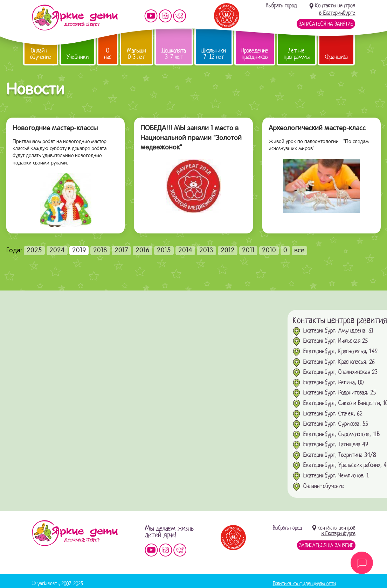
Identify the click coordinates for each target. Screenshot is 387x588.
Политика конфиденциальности (304, 583)
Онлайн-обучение (41, 54)
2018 (100, 251)
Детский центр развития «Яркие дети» (75, 17)
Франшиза (336, 57)
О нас (108, 54)
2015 (164, 251)
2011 (248, 251)
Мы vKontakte (180, 16)
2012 (228, 251)
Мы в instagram (165, 16)
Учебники (78, 57)
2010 (269, 251)
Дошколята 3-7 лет (174, 54)
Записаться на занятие (326, 24)
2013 (206, 251)
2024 (57, 251)
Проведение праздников (255, 54)
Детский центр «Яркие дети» (75, 533)
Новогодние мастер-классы (55, 128)
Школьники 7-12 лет (214, 54)
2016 (143, 251)
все (299, 251)
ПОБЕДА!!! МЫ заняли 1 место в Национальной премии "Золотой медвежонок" (191, 138)
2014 (185, 251)
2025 (34, 251)
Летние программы (297, 54)
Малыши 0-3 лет (136, 54)
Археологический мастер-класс (317, 128)
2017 (121, 251)
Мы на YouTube (151, 16)
